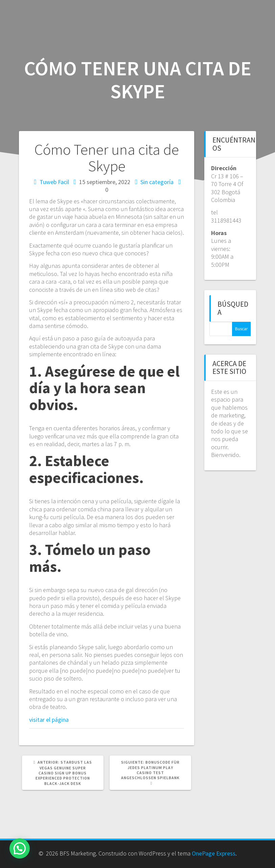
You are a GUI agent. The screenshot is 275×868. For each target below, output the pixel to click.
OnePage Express (214, 853)
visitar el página (49, 720)
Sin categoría (157, 182)
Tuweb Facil (54, 182)
